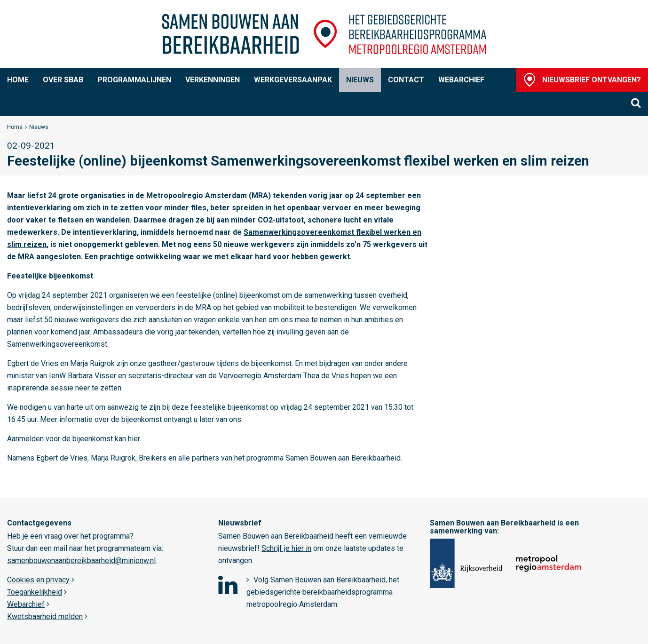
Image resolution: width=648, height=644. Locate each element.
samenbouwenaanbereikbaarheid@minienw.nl (81, 561)
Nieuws (360, 80)
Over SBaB (63, 80)
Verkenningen (213, 80)
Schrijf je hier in (286, 548)
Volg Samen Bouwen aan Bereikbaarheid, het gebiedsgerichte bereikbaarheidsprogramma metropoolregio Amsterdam (323, 592)
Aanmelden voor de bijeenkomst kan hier (73, 439)
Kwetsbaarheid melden (45, 616)
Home (18, 80)
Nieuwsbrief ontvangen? (592, 80)
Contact (406, 80)
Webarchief (461, 80)
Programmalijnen (134, 80)
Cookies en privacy (38, 580)
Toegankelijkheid (35, 592)
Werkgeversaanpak (293, 80)
